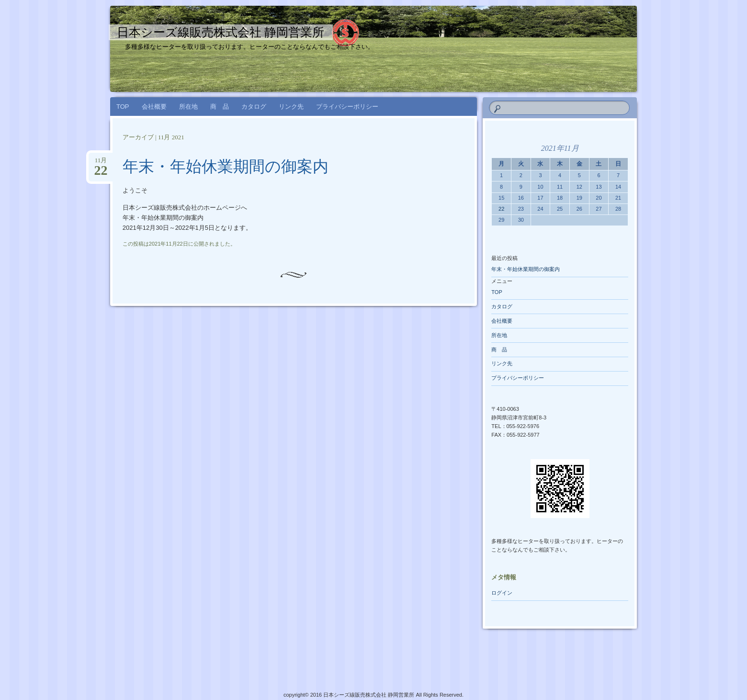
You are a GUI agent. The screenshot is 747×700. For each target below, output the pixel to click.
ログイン (502, 593)
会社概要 (154, 107)
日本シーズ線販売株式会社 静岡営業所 (221, 32)
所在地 (188, 107)
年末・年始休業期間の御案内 (226, 167)
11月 (101, 163)
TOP (123, 107)
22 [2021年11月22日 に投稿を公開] (501, 209)
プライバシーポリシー (347, 107)
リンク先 (291, 107)
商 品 (220, 107)
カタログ (254, 107)
